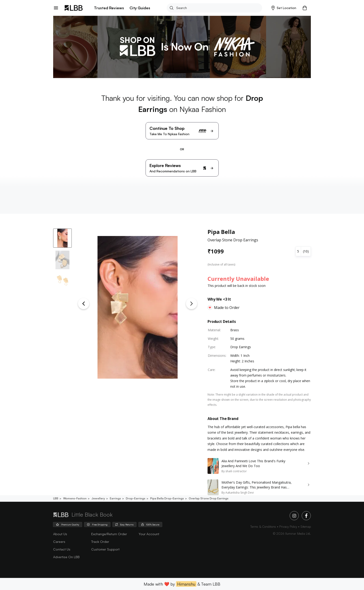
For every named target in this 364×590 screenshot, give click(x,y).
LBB (56, 498)
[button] (284, 8)
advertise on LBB (66, 557)
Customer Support (105, 549)
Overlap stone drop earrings (208, 498)
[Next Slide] (192, 304)
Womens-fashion (75, 498)
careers (59, 542)
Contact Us (62, 549)
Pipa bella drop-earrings (167, 498)
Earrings (115, 498)
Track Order (100, 542)
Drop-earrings (135, 498)
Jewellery (98, 498)
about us (60, 534)
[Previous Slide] (84, 304)
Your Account (149, 534)
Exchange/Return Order (109, 534)
